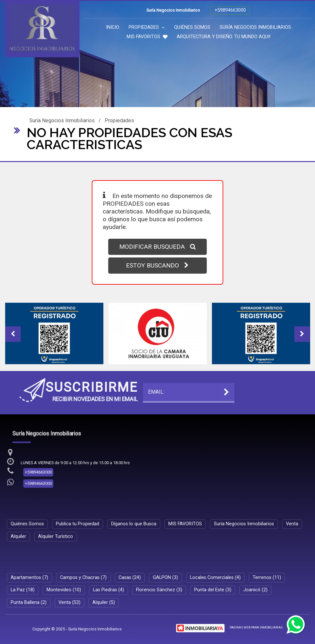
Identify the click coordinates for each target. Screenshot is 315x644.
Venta (292, 524)
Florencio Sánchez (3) (159, 590)
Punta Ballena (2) (29, 602)
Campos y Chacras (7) (83, 578)
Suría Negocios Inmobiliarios (255, 27)
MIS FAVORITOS (147, 37)
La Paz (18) (23, 590)
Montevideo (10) (64, 590)
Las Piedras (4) (109, 590)
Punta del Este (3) (213, 590)
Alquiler (18, 536)
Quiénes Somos (192, 27)
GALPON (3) (165, 578)
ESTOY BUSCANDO (157, 265)
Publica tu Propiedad (78, 524)
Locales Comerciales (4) (215, 578)
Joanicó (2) (255, 590)
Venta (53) (69, 602)
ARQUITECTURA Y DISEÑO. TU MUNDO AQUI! (224, 37)
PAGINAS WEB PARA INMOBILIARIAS (256, 627)
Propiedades (147, 27)
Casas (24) (130, 578)
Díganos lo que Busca (134, 524)
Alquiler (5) (104, 602)
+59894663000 (230, 10)
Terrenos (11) (267, 578)
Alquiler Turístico (56, 536)
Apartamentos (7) (29, 578)
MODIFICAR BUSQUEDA (157, 247)
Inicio (113, 27)
